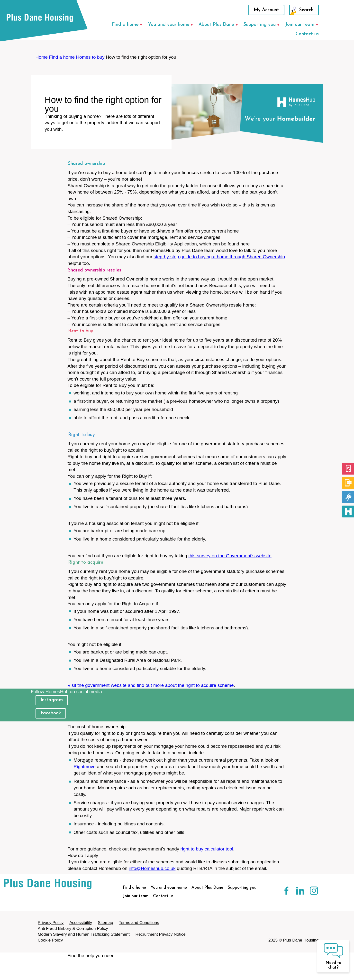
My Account (266, 10)
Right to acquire (86, 563)
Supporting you (260, 25)
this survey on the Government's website (230, 556)
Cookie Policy (50, 940)
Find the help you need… (93, 956)
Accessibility (81, 923)
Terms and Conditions (139, 923)
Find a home (125, 25)
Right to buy (82, 435)
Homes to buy (90, 57)
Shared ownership (87, 164)
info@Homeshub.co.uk (152, 868)
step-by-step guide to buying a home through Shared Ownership (219, 257)
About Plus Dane (216, 25)
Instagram (52, 700)
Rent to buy (81, 331)
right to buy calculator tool (207, 849)
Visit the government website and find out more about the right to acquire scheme (151, 685)
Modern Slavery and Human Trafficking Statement (84, 934)
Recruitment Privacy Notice (161, 934)
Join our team (300, 25)
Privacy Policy (51, 923)
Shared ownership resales (95, 270)
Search (306, 10)
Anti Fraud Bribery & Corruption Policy (73, 929)
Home (42, 57)
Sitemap (105, 923)
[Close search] (68, 977)
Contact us (307, 34)
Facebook (51, 713)
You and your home (169, 25)
